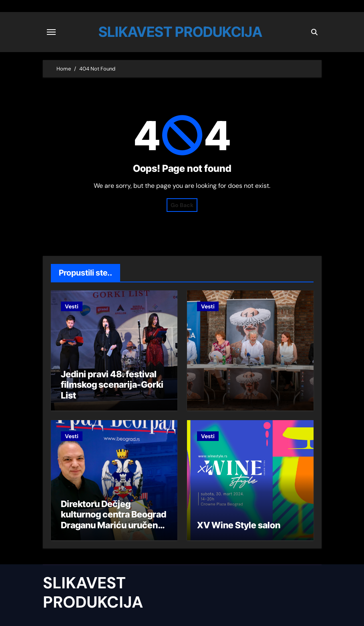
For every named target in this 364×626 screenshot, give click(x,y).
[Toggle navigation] (51, 32)
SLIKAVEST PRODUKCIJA (180, 32)
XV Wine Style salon (239, 525)
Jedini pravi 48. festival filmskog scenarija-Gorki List (112, 385)
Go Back (182, 205)
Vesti (72, 306)
